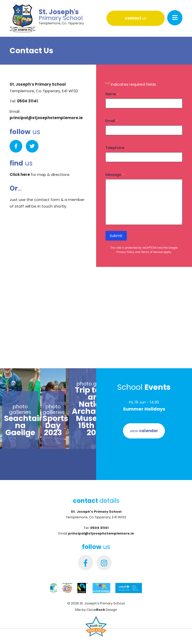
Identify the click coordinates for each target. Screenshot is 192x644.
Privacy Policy (125, 252)
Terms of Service (152, 252)
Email (112, 121)
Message (115, 175)
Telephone (115, 148)
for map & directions (40, 174)
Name (112, 94)
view (144, 431)
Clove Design (102, 610)
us (136, 18)
